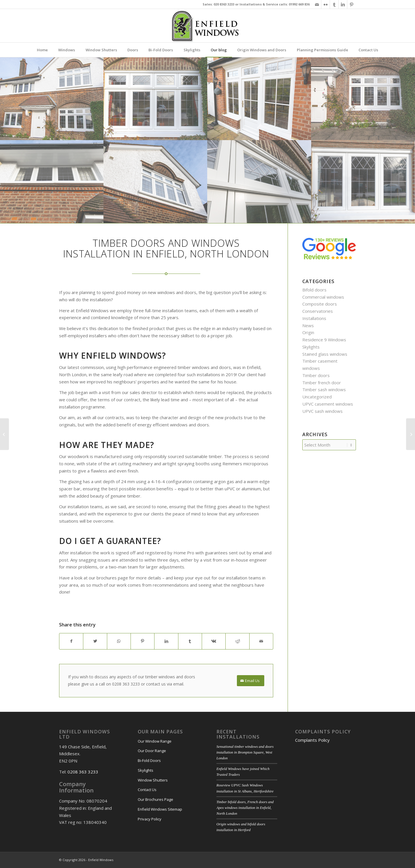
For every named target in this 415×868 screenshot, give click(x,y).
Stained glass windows (325, 354)
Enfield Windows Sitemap (160, 809)
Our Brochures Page (155, 799)
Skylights (311, 347)
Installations (314, 318)
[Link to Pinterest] (352, 4)
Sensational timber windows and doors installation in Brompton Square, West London (245, 752)
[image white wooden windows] (156, 99)
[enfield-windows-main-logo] (208, 26)
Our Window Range (155, 741)
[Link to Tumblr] (334, 4)
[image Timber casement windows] (156, 182)
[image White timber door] (259, 99)
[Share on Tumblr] (190, 641)
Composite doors (320, 304)
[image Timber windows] (52, 182)
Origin (308, 332)
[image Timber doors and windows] (52, 99)
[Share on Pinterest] (143, 641)
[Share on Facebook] (71, 641)
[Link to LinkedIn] (343, 4)
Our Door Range (152, 751)
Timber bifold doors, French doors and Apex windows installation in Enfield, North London (245, 808)
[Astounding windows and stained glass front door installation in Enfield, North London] (4, 434)
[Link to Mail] (317, 4)
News (308, 325)
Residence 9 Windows (324, 340)
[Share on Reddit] (237, 641)
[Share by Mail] (261, 641)
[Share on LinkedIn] (166, 641)
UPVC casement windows (328, 404)
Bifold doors (314, 290)
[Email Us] (251, 681)
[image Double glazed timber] (363, 182)
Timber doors (316, 375)
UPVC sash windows (322, 411)
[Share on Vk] (214, 641)
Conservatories (318, 311)
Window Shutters (153, 780)
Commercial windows (323, 297)
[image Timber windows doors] (363, 99)
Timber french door (322, 383)
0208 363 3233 (83, 772)
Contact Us (147, 790)
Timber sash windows (324, 389)
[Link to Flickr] (326, 4)
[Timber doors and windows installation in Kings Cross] (411, 434)
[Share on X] (95, 641)
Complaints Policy (312, 740)
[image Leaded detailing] (259, 182)
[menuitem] (42, 50)
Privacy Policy (150, 819)
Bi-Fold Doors (149, 760)
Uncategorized (317, 397)
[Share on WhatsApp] (119, 641)
